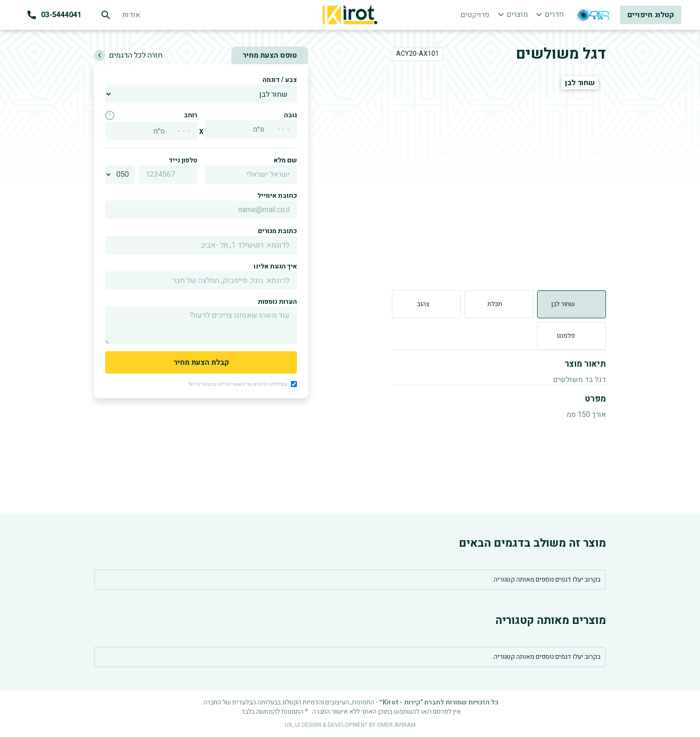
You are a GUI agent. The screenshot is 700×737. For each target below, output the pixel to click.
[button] (512, 14)
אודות (131, 15)
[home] (350, 15)
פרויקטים (475, 15)
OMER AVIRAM (396, 725)
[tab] (572, 304)
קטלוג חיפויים (651, 15)
